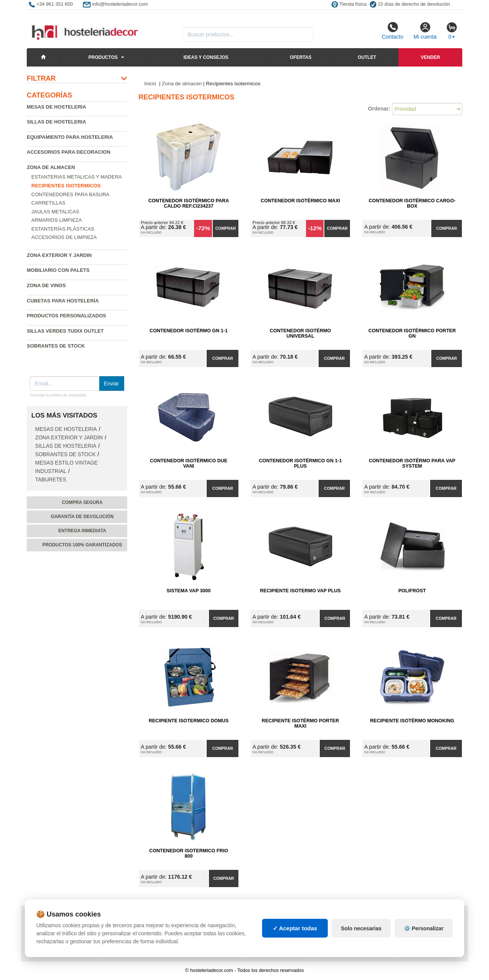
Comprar (225, 228)
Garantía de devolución (82, 517)
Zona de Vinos (46, 285)
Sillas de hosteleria (56, 122)
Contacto (392, 31)
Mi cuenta (425, 31)
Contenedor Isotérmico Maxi (300, 201)
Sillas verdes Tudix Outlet (65, 331)
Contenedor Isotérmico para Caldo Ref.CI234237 (189, 203)
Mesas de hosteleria (56, 107)
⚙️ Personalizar (424, 944)
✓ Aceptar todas (295, 943)
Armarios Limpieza (57, 220)
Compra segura (82, 502)
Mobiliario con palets (58, 270)
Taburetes (51, 480)
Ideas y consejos (206, 57)
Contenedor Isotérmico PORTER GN (412, 333)
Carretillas (48, 203)
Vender (431, 57)
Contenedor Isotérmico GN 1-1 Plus (300, 463)
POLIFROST (412, 591)
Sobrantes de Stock (56, 346)
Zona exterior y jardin (59, 255)
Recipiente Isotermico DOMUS (189, 721)
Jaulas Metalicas (55, 212)
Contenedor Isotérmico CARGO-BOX (412, 203)
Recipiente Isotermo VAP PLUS (300, 591)
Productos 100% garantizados (82, 545)
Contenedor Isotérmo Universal (300, 333)
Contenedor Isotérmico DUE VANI (189, 463)
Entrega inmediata (82, 531)
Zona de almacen (51, 167)
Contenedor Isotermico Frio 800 (189, 853)
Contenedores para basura (70, 194)
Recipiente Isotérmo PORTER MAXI (300, 723)
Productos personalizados (66, 316)
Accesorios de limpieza (64, 237)
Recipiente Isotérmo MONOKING (412, 721)
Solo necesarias (361, 944)
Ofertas (301, 57)
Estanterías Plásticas (63, 229)
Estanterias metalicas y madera (77, 177)
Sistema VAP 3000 (189, 591)
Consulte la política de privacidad (58, 395)
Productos (103, 57)
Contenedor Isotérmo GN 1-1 (189, 331)
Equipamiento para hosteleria (70, 137)
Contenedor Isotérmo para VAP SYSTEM (412, 463)
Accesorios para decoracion (69, 152)
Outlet (367, 57)
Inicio (151, 84)
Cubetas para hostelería (63, 301)
